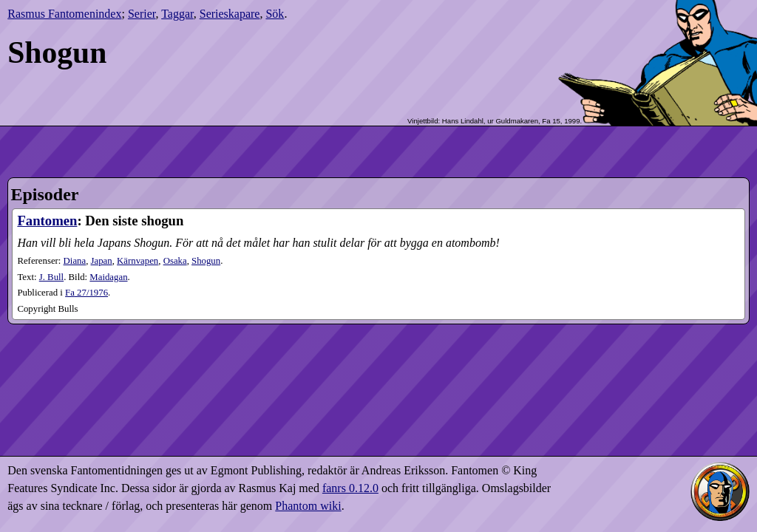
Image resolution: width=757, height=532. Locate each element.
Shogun (206, 261)
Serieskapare (230, 14)
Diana (75, 261)
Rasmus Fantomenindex (64, 14)
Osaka (175, 261)
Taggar (177, 14)
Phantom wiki (308, 506)
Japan (102, 261)
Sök (275, 14)
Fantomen (47, 221)
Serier (142, 14)
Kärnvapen (138, 261)
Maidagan (108, 277)
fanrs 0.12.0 (350, 488)
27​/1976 (86, 293)
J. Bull (51, 277)
